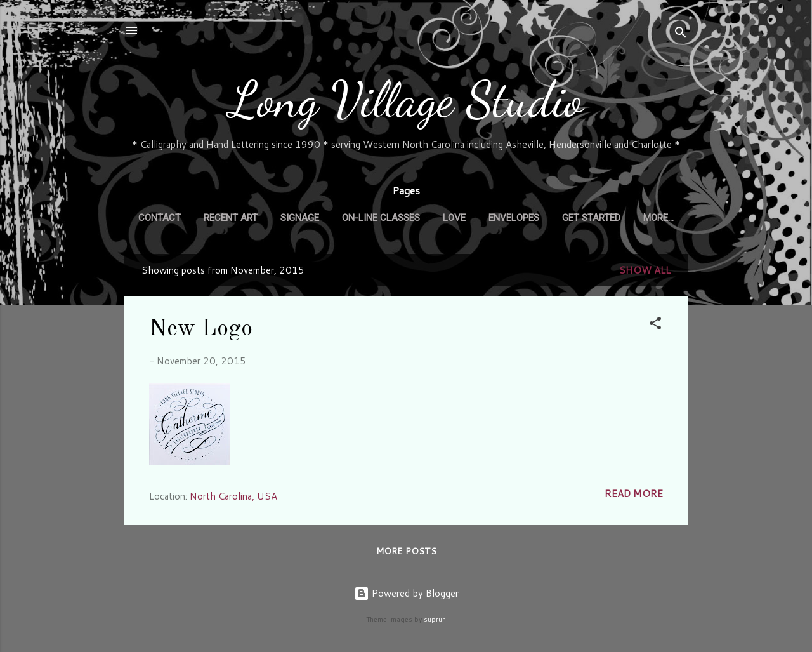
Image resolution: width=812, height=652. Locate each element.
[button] (655, 325)
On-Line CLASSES (381, 218)
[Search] (681, 35)
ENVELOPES (514, 218)
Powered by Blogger (406, 593)
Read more (634, 494)
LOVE (454, 218)
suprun (435, 619)
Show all (645, 270)
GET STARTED (591, 218)
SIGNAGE (300, 218)
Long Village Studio (406, 100)
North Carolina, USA (233, 496)
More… (658, 218)
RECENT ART (231, 218)
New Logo (201, 329)
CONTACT (160, 218)
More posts (406, 551)
